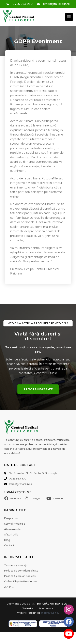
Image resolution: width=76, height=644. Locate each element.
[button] (69, 17)
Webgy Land (50, 613)
